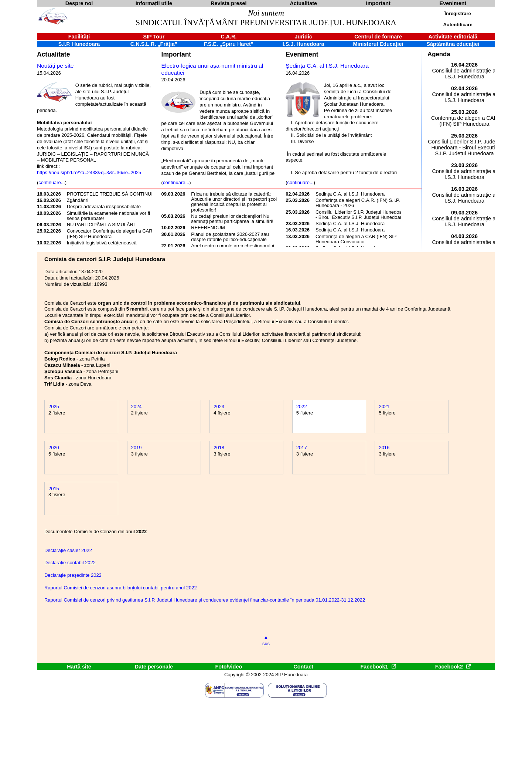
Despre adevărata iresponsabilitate (104, 206)
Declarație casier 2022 (68, 550)
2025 (54, 407)
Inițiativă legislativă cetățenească (102, 243)
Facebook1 (378, 667)
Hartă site (79, 667)
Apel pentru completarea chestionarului (233, 246)
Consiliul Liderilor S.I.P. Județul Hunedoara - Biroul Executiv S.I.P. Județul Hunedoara (361, 215)
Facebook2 (453, 667)
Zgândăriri (78, 200)
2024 (137, 407)
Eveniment (302, 54)
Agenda (439, 54)
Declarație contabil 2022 (70, 563)
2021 (384, 407)
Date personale (154, 667)
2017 (302, 448)
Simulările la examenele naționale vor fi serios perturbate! (108, 216)
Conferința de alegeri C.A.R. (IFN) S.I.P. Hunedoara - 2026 (358, 203)
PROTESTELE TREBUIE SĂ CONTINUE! (111, 194)
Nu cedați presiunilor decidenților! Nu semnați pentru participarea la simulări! (232, 219)
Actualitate (53, 54)
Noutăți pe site (55, 66)
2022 (302, 407)
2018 (219, 448)
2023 (219, 407)
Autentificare (458, 25)
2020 (54, 448)
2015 (54, 489)
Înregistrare (458, 13)
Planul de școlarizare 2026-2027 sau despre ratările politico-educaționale (230, 237)
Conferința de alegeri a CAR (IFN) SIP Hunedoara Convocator (356, 239)
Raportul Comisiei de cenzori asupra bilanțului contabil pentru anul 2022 (121, 588)
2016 (384, 448)
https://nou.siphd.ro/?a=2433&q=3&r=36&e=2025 (89, 172)
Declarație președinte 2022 (73, 575)
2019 (137, 448)
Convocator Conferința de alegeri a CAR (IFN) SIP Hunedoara (110, 233)
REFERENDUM (208, 228)
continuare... (52, 182)
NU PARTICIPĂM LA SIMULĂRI (101, 225)
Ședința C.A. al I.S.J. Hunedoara (327, 66)
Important (176, 54)
